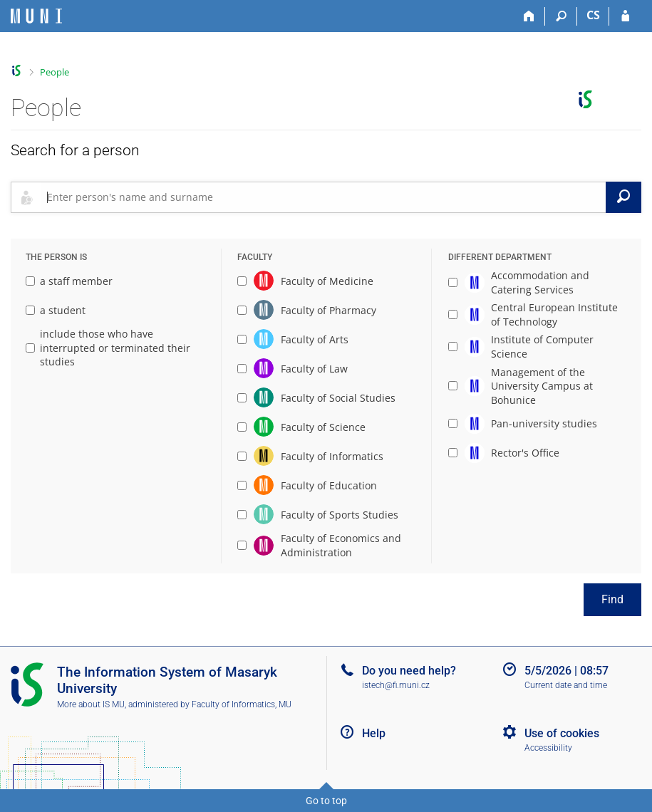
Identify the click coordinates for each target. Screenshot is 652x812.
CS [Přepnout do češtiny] (593, 15)
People (55, 72)
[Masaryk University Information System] (36, 16)
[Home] (529, 16)
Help (374, 733)
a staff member (69, 281)
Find (612, 599)
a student (56, 310)
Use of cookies (562, 733)
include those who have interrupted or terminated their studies (108, 348)
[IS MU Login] (625, 16)
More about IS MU (91, 704)
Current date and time (566, 685)
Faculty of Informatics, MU (242, 704)
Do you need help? (409, 671)
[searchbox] (324, 197)
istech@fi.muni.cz (396, 685)
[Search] (561, 16)
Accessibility (548, 748)
